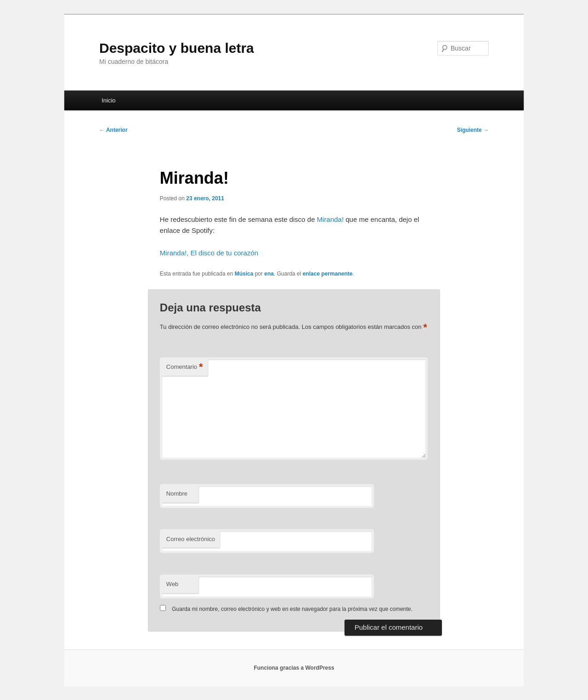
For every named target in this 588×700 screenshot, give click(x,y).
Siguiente (473, 130)
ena (269, 274)
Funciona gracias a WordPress (294, 668)
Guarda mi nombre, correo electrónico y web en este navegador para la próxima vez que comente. (292, 609)
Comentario (185, 367)
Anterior (113, 130)
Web (172, 584)
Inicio (108, 100)
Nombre (177, 494)
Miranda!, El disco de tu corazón (209, 253)
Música (244, 274)
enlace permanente (328, 274)
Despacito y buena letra (177, 48)
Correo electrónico (191, 539)
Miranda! (330, 219)
